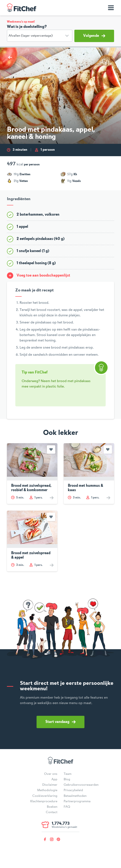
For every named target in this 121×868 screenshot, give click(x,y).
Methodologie (47, 790)
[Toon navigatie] (111, 8)
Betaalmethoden (75, 796)
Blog (67, 779)
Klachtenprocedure (44, 801)
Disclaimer (50, 785)
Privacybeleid (73, 790)
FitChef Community (22, 8)
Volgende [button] (94, 36)
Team (68, 774)
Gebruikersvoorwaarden (81, 785)
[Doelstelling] (40, 36)
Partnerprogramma (77, 801)
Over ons (51, 774)
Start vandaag (60, 722)
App (54, 779)
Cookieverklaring (45, 796)
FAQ (67, 807)
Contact (52, 812)
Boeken (52, 807)
